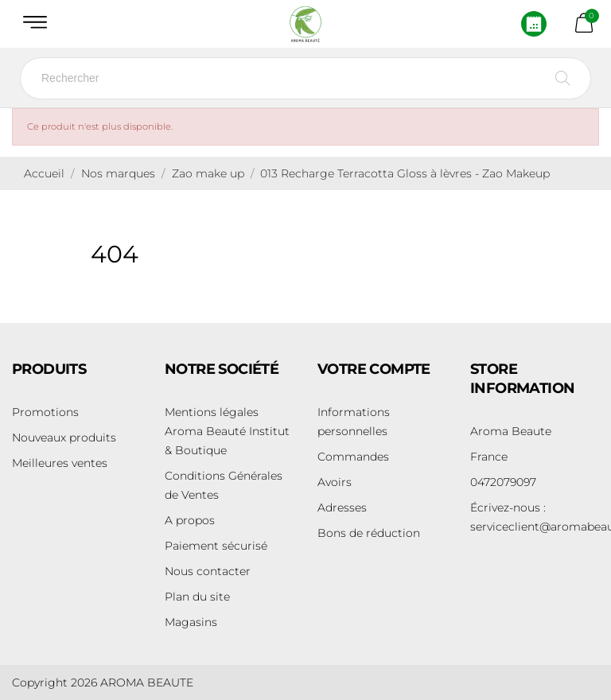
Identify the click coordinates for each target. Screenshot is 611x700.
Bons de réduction (369, 533)
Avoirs (335, 482)
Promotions (45, 412)
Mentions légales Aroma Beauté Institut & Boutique (227, 431)
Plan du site (197, 597)
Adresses (342, 507)
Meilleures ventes (60, 463)
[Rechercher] (305, 78)
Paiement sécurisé (216, 546)
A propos (190, 520)
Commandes (353, 457)
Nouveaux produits (64, 437)
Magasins (191, 622)
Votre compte (374, 369)
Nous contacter (208, 571)
